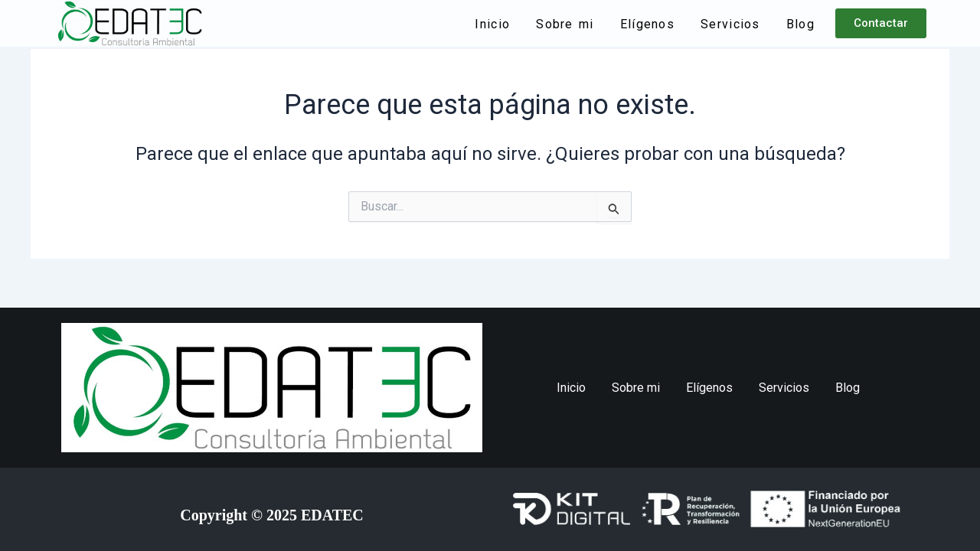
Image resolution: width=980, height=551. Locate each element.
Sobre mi (565, 24)
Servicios (730, 24)
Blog (800, 24)
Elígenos (647, 24)
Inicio (492, 24)
